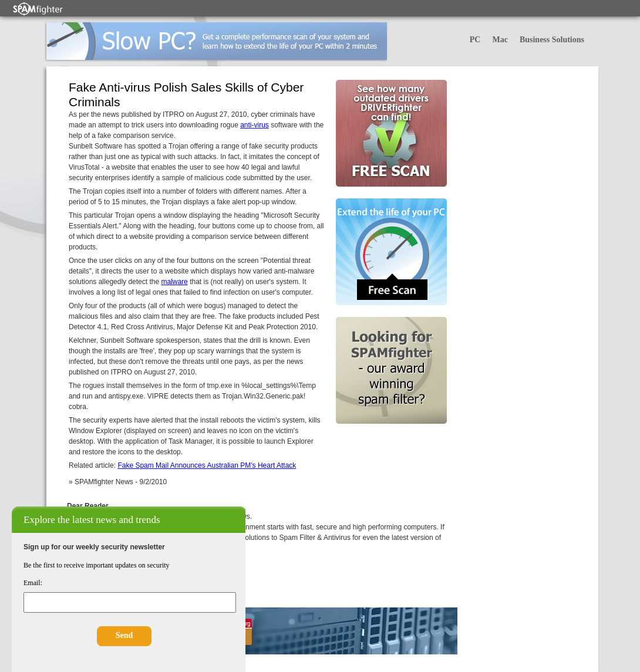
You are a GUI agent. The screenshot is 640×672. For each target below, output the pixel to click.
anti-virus (255, 125)
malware (174, 282)
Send (124, 635)
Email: (33, 583)
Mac (500, 40)
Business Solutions (552, 40)
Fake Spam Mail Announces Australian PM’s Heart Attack (207, 465)
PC (475, 40)
